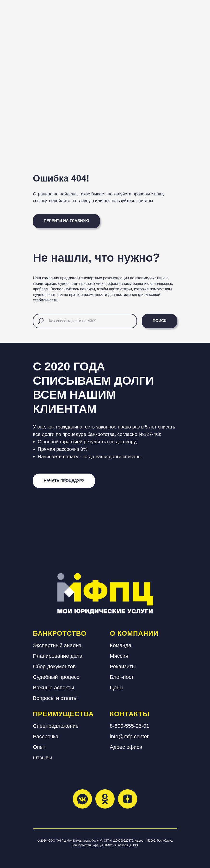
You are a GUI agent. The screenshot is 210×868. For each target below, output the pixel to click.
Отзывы (43, 758)
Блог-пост (122, 677)
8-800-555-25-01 (130, 726)
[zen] (128, 799)
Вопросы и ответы (55, 698)
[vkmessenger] (82, 799)
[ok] (105, 799)
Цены (117, 688)
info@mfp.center (129, 736)
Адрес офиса (126, 747)
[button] (64, 481)
